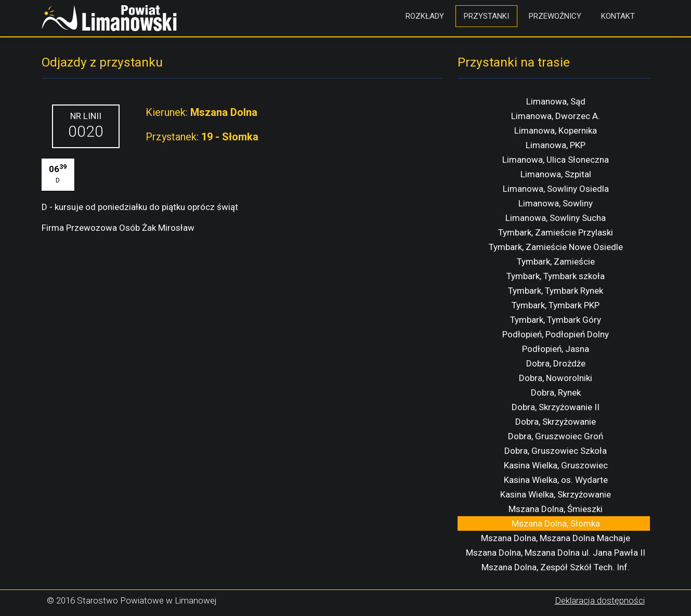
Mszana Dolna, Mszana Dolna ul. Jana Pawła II (556, 553)
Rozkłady (425, 16)
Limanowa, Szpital (556, 174)
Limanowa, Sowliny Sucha (556, 218)
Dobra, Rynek (556, 392)
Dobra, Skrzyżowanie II (556, 407)
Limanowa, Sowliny (556, 203)
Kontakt (618, 16)
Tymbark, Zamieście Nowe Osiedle (556, 247)
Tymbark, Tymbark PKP (556, 305)
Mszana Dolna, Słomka (556, 523)
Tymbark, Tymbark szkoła (556, 276)
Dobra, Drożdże (556, 363)
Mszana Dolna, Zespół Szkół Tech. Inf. (556, 567)
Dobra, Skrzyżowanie (556, 422)
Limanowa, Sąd (556, 101)
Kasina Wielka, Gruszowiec (556, 465)
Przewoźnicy (555, 16)
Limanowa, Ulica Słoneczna (556, 160)
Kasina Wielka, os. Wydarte (556, 480)
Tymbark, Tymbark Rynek (556, 291)
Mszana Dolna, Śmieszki (556, 509)
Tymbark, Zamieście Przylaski (556, 232)
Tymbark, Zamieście (556, 261)
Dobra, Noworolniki (556, 378)
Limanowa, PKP (556, 145)
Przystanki (486, 16)
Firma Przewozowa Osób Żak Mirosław (118, 228)
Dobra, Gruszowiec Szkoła (556, 451)
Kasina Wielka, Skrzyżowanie (556, 494)
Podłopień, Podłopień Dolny (556, 334)
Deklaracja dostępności (600, 600)
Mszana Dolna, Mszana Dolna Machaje (556, 538)
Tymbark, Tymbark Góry (556, 320)
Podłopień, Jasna (556, 349)
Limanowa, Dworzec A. (556, 116)
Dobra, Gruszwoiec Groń (556, 436)
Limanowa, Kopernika (556, 130)
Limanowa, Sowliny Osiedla (556, 189)
